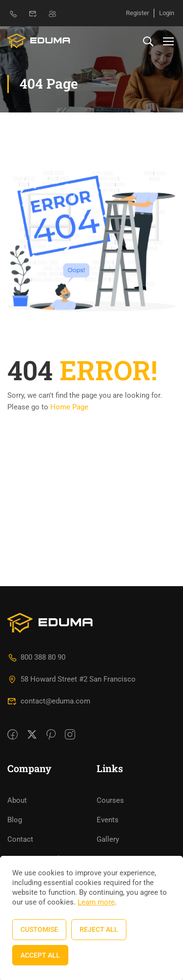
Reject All (99, 929)
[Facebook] (12, 648)
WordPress (114, 830)
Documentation (32, 830)
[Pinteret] (51, 648)
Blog (15, 733)
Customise (39, 929)
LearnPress (115, 849)
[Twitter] (32, 648)
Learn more (96, 902)
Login (167, 13)
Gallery (108, 752)
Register (137, 13)
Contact (20, 752)
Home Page (69, 407)
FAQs (105, 772)
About (17, 713)
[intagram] (70, 648)
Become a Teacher (38, 772)
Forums (20, 849)
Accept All (40, 955)
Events (108, 733)
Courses (110, 713)
